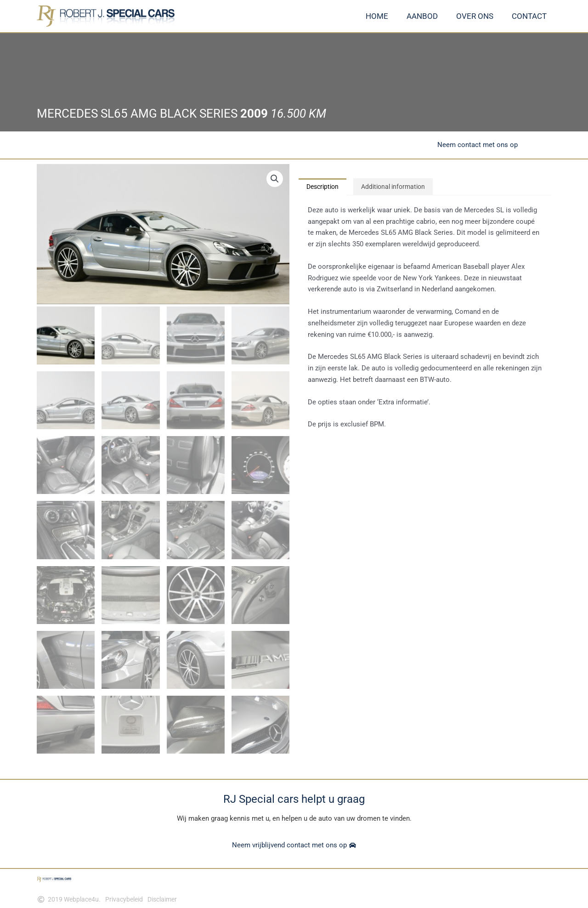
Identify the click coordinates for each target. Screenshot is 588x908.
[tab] (325, 187)
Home (377, 16)
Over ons (475, 16)
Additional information (400, 187)
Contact (529, 16)
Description (325, 187)
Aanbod (422, 16)
